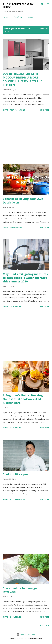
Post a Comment (18, 110)
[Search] (42, 4)
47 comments (16, 228)
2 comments (16, 307)
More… (30, 17)
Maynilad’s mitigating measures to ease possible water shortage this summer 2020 (25, 278)
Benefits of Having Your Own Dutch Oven (23, 201)
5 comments (16, 428)
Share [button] (5, 110)
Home (5, 17)
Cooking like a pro (15, 474)
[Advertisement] (26, 138)
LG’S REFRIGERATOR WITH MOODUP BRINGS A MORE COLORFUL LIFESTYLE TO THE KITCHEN (22, 79)
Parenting (18, 17)
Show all (43, 29)
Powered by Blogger (26, 634)
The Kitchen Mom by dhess (18, 6)
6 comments (16, 617)
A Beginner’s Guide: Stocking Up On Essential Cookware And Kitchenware (25, 399)
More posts (44, 626)
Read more (44, 110)
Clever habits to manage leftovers (20, 590)
